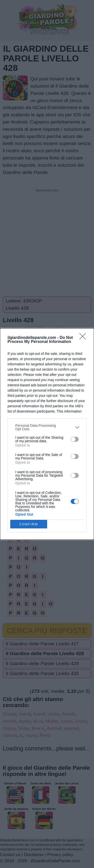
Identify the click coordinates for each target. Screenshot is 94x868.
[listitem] (47, 427)
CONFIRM (29, 524)
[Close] (84, 338)
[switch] (75, 439)
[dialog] (47, 434)
